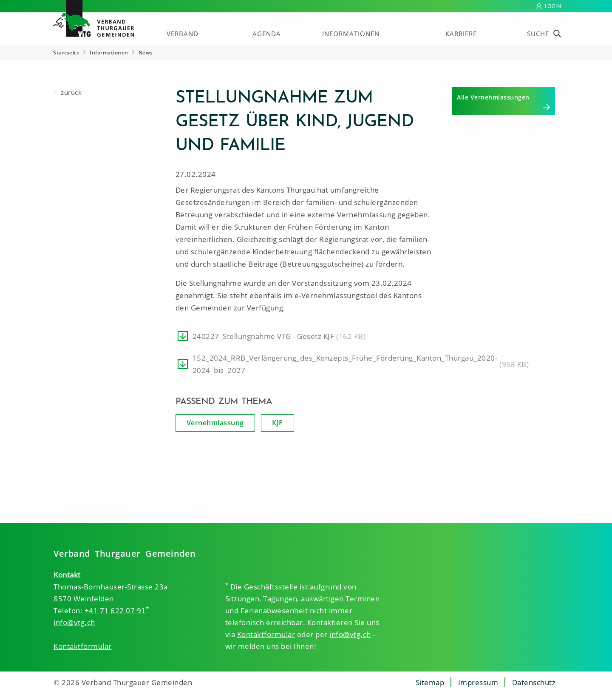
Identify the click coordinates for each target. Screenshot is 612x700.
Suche (538, 34)
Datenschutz (534, 682)
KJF (278, 423)
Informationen (351, 34)
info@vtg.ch (74, 622)
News (146, 53)
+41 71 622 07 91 (115, 610)
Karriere (461, 34)
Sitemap (430, 682)
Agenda (267, 34)
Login (553, 6)
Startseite (66, 53)
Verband (183, 34)
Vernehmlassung (215, 423)
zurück (71, 92)
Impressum (478, 682)
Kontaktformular (83, 646)
